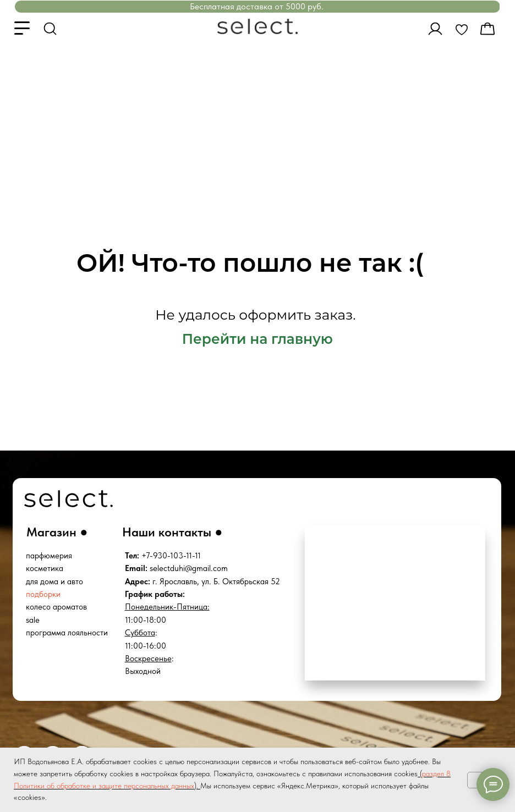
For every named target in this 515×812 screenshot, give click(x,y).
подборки (43, 594)
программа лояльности (67, 633)
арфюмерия (51, 556)
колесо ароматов (56, 607)
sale (33, 620)
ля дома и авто (57, 581)
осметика (46, 568)
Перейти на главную (257, 339)
